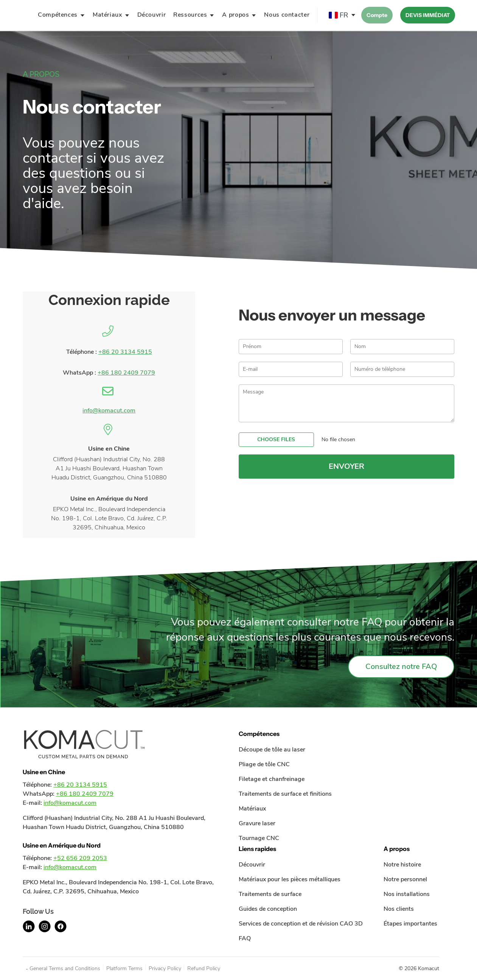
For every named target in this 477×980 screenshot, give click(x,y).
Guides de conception (268, 909)
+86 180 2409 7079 (126, 373)
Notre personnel (405, 879)
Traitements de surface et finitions (285, 794)
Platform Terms (124, 968)
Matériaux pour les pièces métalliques (290, 879)
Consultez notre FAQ (401, 667)
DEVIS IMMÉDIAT (428, 15)
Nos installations (407, 894)
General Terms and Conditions (65, 968)
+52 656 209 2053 (80, 858)
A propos (235, 15)
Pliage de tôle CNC (264, 764)
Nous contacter (287, 15)
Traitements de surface (270, 894)
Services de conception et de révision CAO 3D (301, 924)
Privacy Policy (165, 968)
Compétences (58, 15)
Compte (377, 15)
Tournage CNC (259, 838)
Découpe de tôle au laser (272, 750)
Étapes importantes (410, 924)
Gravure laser (257, 823)
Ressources (190, 15)
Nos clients (399, 909)
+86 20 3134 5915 (125, 352)
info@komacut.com (109, 411)
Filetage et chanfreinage (272, 779)
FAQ (245, 938)
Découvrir (152, 15)
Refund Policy (204, 968)
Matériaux (107, 15)
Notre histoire (402, 865)
